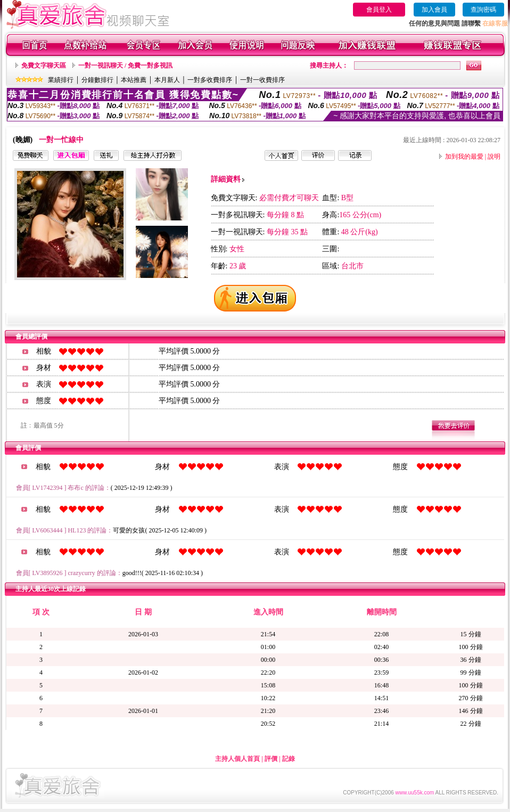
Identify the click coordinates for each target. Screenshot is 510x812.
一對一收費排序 (262, 80)
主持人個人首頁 (237, 759)
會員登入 (379, 10)
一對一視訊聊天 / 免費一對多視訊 (125, 65)
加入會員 (434, 10)
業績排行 (61, 80)
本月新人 (167, 80)
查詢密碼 (483, 10)
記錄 (289, 759)
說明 (494, 157)
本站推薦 (134, 80)
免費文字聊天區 (44, 65)
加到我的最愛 (464, 157)
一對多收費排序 (210, 80)
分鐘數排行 (97, 80)
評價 (271, 759)
